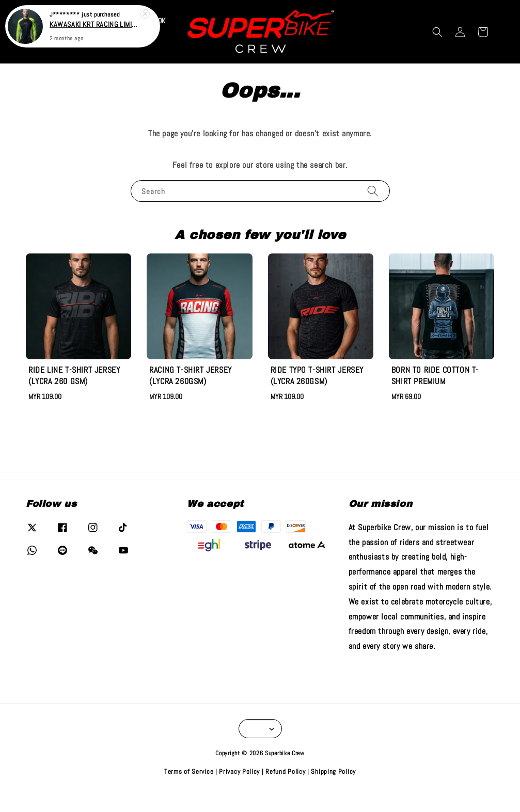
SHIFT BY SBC (104, 61)
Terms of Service (189, 791)
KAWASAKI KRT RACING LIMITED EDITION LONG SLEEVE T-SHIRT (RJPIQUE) (95, 24)
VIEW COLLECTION (333, 10)
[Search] (373, 210)
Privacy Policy (239, 791)
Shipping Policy (333, 791)
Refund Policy (285, 791)
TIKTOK (155, 40)
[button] (437, 51)
